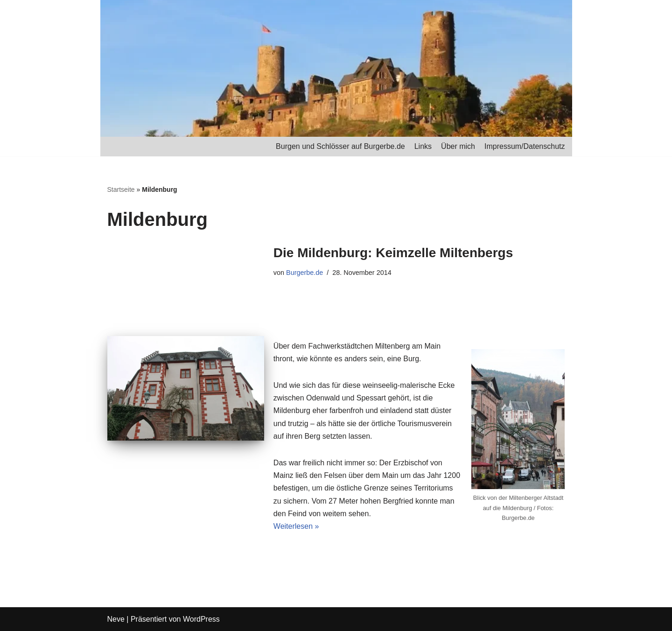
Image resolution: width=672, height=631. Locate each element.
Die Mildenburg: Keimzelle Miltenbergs (393, 253)
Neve (116, 619)
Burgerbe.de (304, 273)
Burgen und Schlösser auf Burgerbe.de (340, 146)
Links (423, 146)
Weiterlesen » (296, 526)
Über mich (458, 146)
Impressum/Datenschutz (525, 146)
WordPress (201, 619)
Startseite (121, 189)
